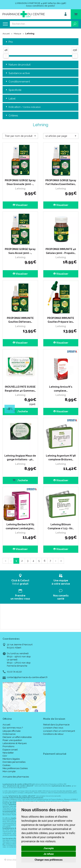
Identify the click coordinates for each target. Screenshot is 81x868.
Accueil (6, 34)
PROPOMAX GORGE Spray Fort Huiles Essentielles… (61, 182)
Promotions (8, 746)
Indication (23, 107)
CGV (5, 756)
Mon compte (9, 771)
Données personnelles (14, 762)
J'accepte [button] (49, 848)
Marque (17, 34)
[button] (20, 136)
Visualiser (20, 205)
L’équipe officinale (12, 731)
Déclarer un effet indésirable (17, 737)
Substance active (17, 73)
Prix (9, 42)
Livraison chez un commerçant (59, 731)
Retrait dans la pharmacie (56, 725)
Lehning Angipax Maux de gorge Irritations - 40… (20, 458)
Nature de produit (18, 65)
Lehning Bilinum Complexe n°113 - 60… (61, 526)
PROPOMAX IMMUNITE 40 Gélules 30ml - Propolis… (61, 251)
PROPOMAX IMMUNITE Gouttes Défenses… (20, 320)
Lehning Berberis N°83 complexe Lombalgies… (20, 526)
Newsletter (8, 753)
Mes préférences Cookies (15, 768)
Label (10, 99)
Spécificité (13, 90)
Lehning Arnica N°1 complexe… (61, 389)
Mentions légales (11, 759)
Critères (12, 116)
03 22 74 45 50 (14, 672)
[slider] (6, 56)
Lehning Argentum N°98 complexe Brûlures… (61, 458)
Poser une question (12, 740)
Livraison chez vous (53, 728)
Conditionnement (18, 82)
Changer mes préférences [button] (49, 860)
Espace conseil (10, 750)
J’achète (20, 411)
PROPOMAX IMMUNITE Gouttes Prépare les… (61, 320)
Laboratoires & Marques (15, 743)
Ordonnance (9, 734)
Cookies (6, 765)
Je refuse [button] (49, 854)
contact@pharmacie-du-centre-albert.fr (27, 677)
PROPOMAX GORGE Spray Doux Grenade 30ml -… (20, 182)
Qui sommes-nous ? (13, 728)
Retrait (20, 579)
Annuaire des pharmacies (16, 777)
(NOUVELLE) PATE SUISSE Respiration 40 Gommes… (20, 389)
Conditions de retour (53, 734)
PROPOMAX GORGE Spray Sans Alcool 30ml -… (20, 251)
